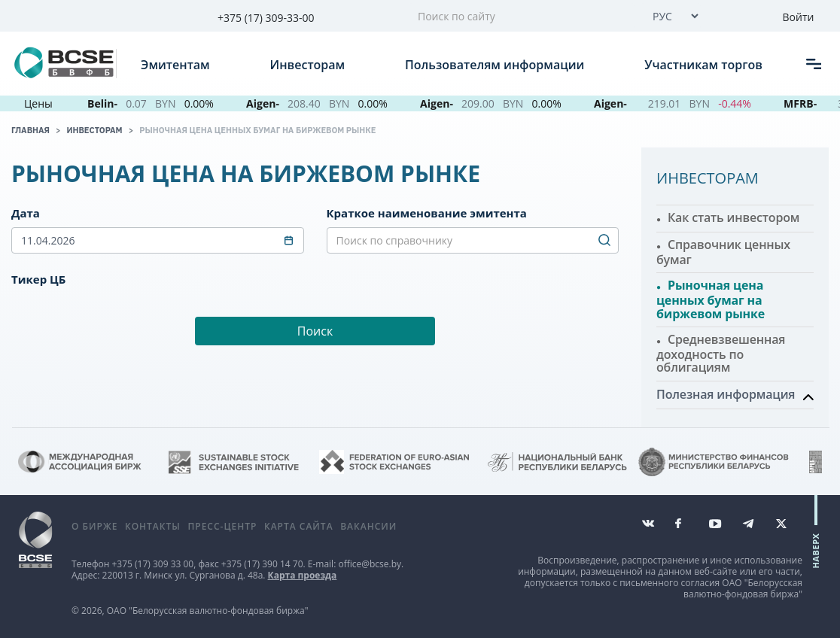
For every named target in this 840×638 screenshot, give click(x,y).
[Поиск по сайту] (522, 16)
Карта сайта (299, 526)
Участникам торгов (705, 64)
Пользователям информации (496, 64)
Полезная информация (726, 394)
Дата (26, 213)
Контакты (153, 526)
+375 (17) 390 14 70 (262, 564)
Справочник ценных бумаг (723, 252)
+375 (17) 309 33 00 (152, 564)
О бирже (94, 526)
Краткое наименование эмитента (427, 213)
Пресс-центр (222, 526)
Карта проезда (303, 575)
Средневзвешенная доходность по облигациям (721, 353)
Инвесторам (309, 64)
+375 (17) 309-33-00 (266, 18)
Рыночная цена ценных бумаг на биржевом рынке (257, 130)
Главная (30, 130)
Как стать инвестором (733, 217)
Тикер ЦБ (38, 279)
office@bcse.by (370, 564)
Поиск (315, 331)
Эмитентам (177, 64)
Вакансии (368, 526)
